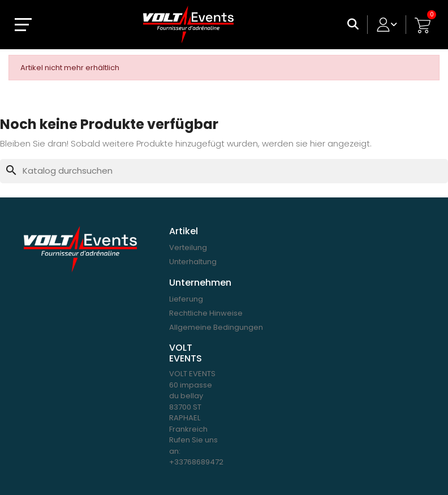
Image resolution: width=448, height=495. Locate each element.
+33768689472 (196, 462)
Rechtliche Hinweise (206, 313)
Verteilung (188, 247)
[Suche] (224, 171)
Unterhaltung (193, 262)
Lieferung (186, 299)
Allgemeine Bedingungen (216, 327)
